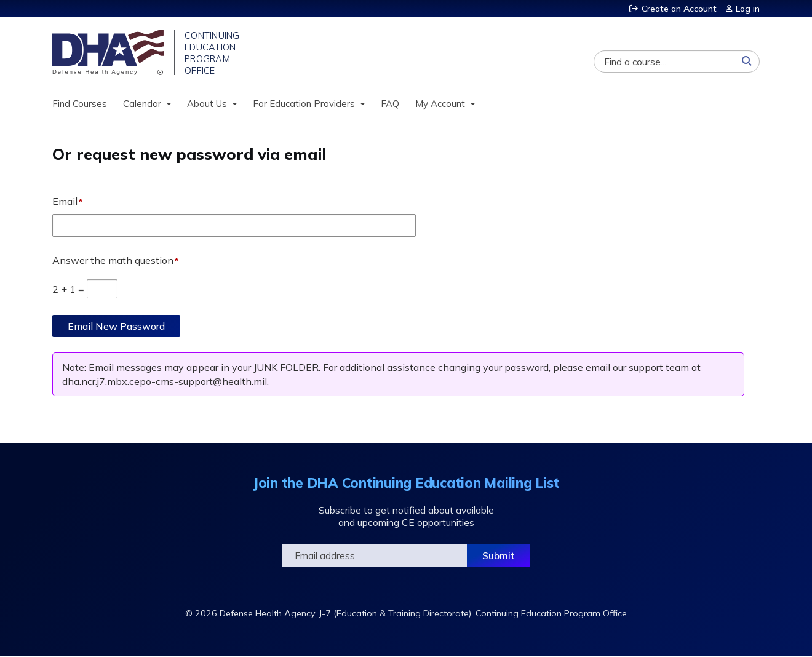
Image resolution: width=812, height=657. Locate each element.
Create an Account (679, 9)
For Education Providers (304, 104)
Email (65, 201)
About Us (207, 104)
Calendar (142, 104)
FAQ (390, 104)
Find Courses (80, 104)
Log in (748, 9)
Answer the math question (113, 260)
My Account (440, 104)
